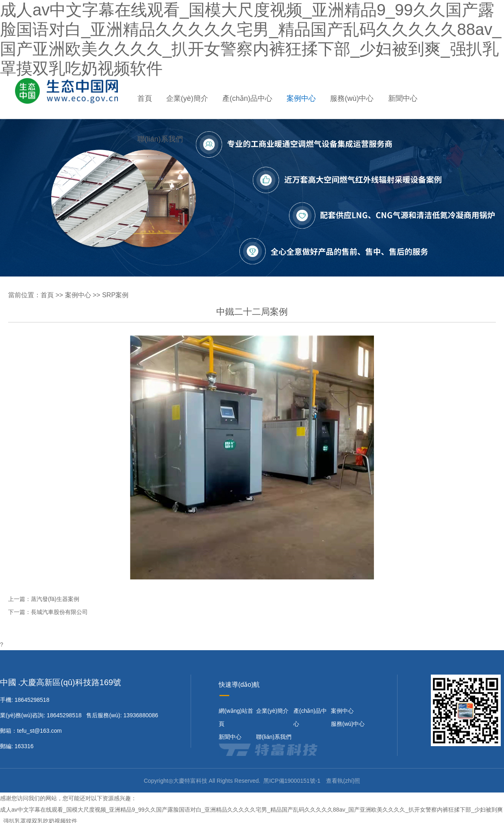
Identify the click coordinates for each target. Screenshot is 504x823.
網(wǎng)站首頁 (236, 717)
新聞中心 (403, 98)
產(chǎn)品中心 (247, 98)
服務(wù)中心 (352, 98)
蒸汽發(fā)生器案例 (55, 599)
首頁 (145, 98)
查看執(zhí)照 (343, 781)
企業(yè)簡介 (187, 98)
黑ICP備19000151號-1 (292, 781)
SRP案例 (115, 295)
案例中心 (301, 98)
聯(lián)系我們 (160, 139)
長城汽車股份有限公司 (59, 612)
